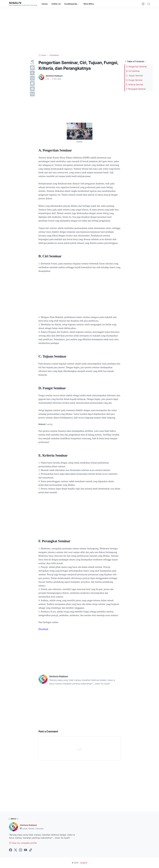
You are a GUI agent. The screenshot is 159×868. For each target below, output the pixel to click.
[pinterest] (32, 89)
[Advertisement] (80, 31)
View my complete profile (23, 843)
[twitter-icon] (16, 850)
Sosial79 (15, 3)
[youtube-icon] (26, 850)
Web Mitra (89, 4)
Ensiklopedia (71, 4)
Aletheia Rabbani (28, 825)
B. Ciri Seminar (133, 71)
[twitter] (32, 73)
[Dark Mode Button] (143, 4)
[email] (32, 94)
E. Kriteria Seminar (135, 85)
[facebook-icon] (11, 850)
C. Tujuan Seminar (135, 76)
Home (45, 4)
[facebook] (32, 68)
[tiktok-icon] (31, 850)
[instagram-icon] (21, 850)
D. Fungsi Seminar (134, 80)
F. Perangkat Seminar (136, 89)
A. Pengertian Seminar (137, 67)
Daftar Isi (56, 4)
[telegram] (32, 83)
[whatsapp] (32, 78)
